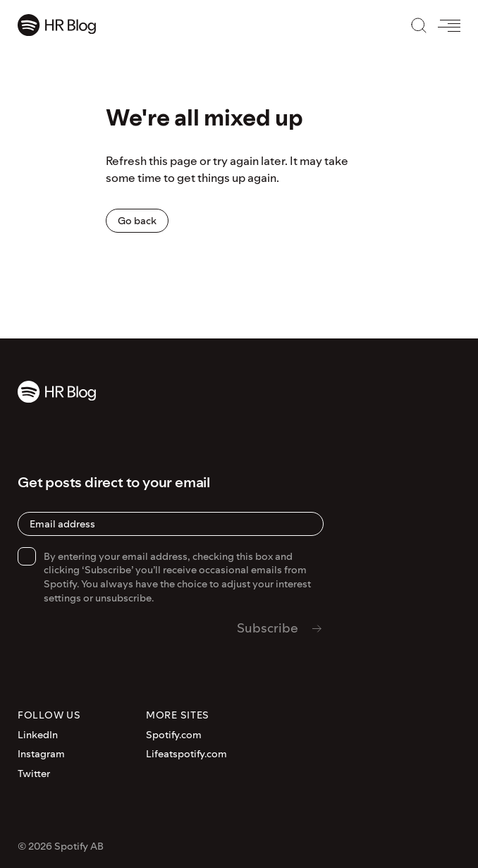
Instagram (41, 754)
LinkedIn (38, 735)
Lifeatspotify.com (186, 754)
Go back (137, 221)
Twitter (34, 774)
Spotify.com (174, 735)
